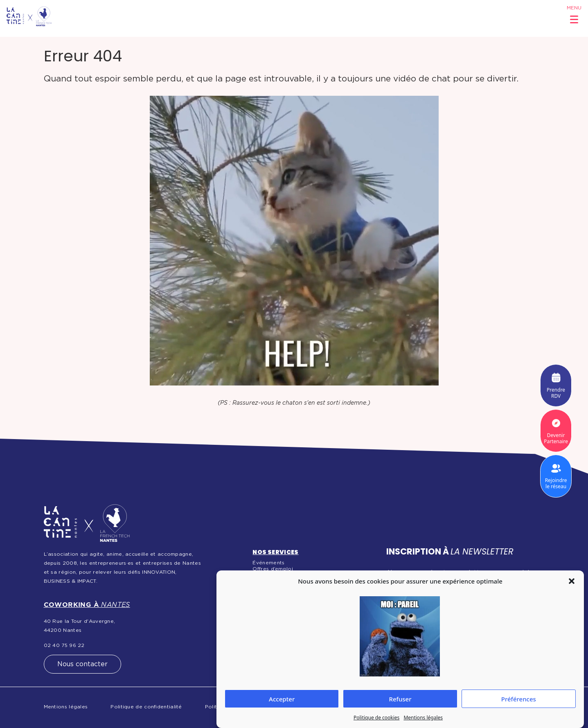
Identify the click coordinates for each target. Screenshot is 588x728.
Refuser (400, 699)
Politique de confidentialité (146, 707)
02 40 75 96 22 (64, 645)
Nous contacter (82, 664)
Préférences (519, 699)
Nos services (275, 552)
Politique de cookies (376, 718)
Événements (268, 563)
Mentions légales (423, 718)
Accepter (282, 699)
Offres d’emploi (273, 569)
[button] (572, 581)
